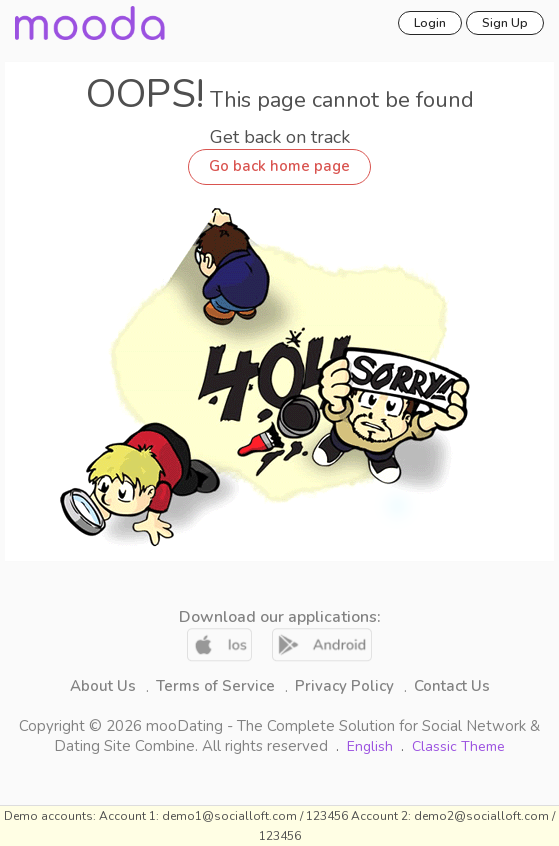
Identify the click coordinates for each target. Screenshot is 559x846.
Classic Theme (458, 746)
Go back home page (279, 166)
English (372, 746)
